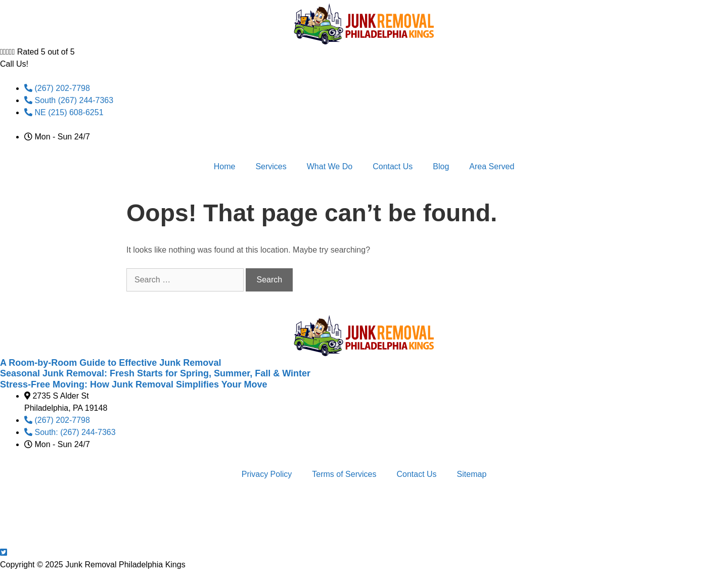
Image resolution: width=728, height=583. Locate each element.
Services (271, 166)
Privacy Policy (267, 474)
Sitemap (472, 474)
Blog (441, 166)
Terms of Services (344, 474)
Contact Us (393, 166)
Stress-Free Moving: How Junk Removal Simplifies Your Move (133, 384)
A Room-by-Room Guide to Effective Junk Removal (110, 363)
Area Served (492, 166)
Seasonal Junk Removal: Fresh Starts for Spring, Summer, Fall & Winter (155, 373)
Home (225, 166)
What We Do (330, 166)
